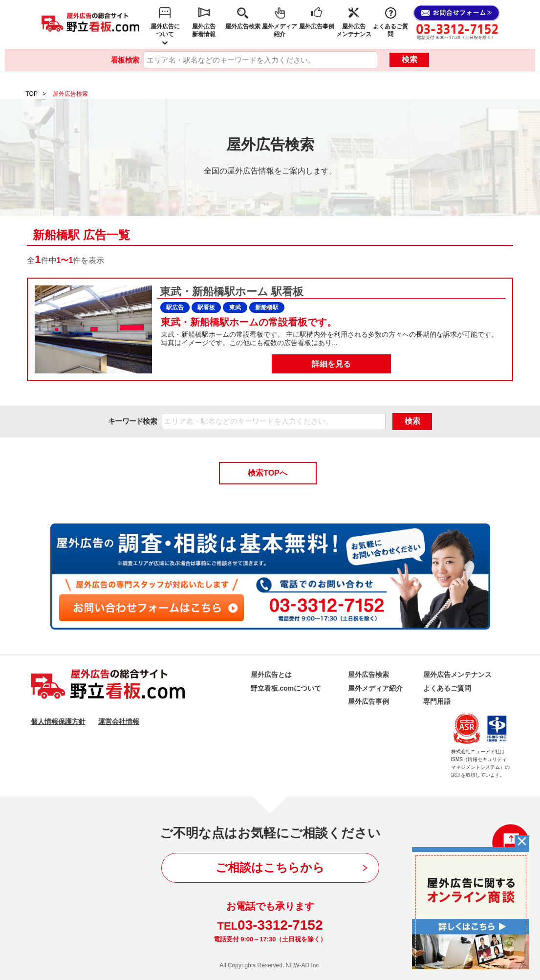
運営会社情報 (119, 721)
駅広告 (175, 307)
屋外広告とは (271, 675)
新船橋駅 (267, 307)
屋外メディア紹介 (280, 30)
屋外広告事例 (317, 26)
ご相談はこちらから (270, 867)
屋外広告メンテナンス (354, 30)
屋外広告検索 (243, 26)
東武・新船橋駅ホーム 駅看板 (230, 292)
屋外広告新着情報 (204, 30)
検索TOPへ (268, 473)
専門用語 (437, 701)
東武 (235, 307)
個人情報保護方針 (58, 721)
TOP (32, 94)
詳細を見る (331, 364)
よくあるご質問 (390, 30)
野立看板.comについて (286, 688)
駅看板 (206, 307)
